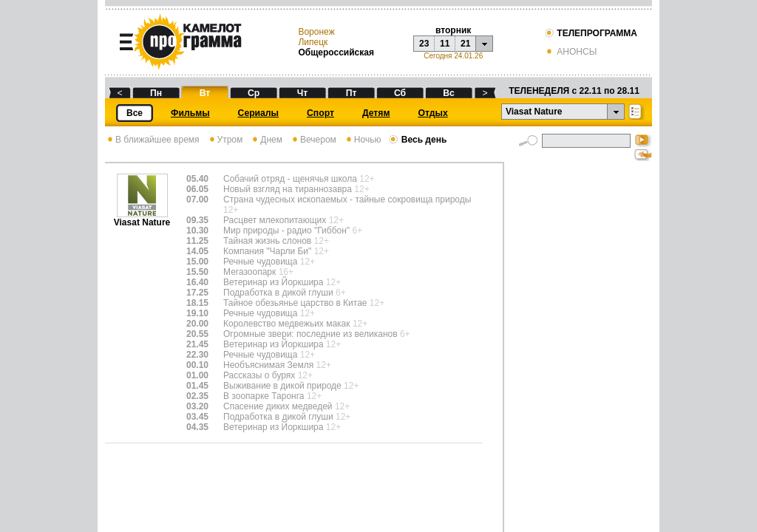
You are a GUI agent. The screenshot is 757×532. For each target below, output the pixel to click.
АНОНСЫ (570, 52)
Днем (266, 140)
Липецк (313, 42)
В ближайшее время (152, 140)
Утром (225, 140)
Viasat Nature (142, 218)
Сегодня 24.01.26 (453, 56)
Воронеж (316, 32)
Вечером (313, 140)
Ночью (363, 140)
